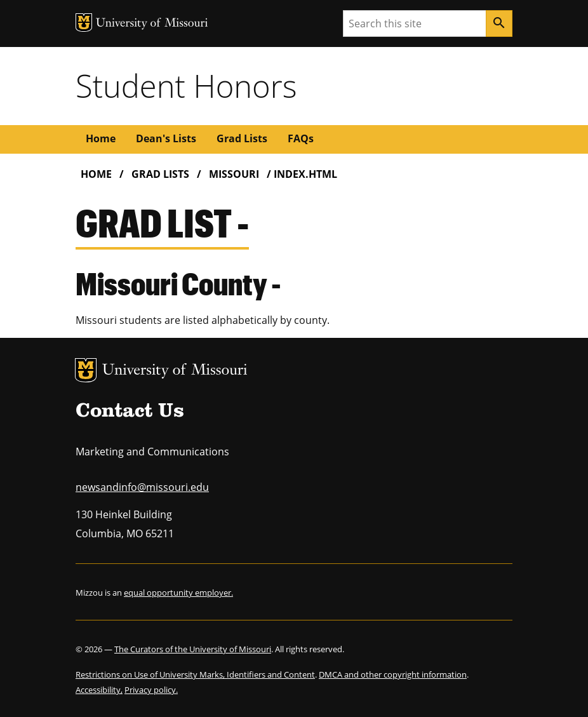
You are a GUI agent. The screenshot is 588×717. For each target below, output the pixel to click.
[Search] (499, 23)
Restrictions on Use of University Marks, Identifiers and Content (195, 674)
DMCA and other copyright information (393, 674)
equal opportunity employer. (178, 593)
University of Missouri (175, 371)
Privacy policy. (151, 690)
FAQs (301, 138)
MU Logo (86, 370)
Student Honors (186, 86)
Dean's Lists (166, 138)
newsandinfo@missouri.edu (142, 487)
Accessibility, (99, 690)
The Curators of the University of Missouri (193, 649)
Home (101, 138)
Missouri (234, 174)
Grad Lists (242, 138)
